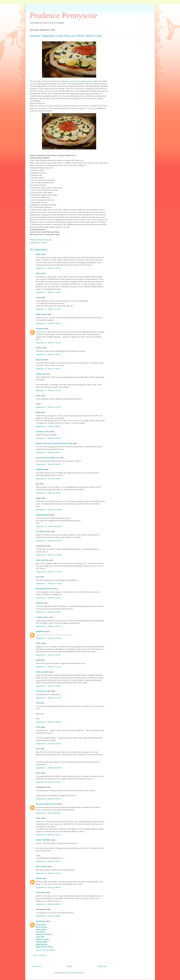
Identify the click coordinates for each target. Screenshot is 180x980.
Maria (38, 412)
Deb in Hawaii (42, 866)
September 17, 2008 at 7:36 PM (48, 686)
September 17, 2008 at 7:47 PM (48, 698)
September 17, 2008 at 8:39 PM (48, 744)
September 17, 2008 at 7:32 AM (48, 355)
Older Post (102, 966)
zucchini (44, 243)
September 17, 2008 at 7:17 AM (48, 309)
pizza (38, 243)
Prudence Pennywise (64, 15)
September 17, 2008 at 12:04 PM (49, 555)
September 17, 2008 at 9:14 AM (48, 464)
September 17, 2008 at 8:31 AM (48, 407)
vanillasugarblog (43, 515)
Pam (38, 577)
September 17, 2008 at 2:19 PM (48, 626)
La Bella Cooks (42, 617)
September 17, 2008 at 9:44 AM (48, 493)
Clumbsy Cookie (43, 432)
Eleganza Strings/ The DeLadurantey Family (54, 443)
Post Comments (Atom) (74, 973)
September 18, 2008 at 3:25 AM (48, 799)
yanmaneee (41, 921)
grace (38, 773)
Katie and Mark (42, 560)
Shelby (39, 878)
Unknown (40, 329)
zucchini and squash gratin (81, 81)
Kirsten (39, 348)
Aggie (38, 498)
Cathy (38, 273)
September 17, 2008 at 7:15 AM (48, 292)
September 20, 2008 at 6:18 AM (48, 904)
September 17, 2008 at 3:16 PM (48, 655)
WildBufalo (40, 631)
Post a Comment (40, 955)
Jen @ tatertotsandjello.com (48, 458)
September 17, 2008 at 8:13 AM (48, 390)
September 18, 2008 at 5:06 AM (48, 813)
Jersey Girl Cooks (43, 691)
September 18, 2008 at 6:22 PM (48, 873)
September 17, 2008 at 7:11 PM (48, 667)
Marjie (38, 254)
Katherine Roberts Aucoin (47, 804)
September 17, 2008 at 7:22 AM (48, 323)
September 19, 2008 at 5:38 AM (48, 888)
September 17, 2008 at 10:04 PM (49, 768)
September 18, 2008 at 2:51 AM (48, 782)
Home (69, 966)
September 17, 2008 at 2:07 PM (48, 612)
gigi (37, 484)
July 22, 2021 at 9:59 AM (45, 950)
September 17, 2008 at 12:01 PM (49, 541)
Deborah (39, 603)
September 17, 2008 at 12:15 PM (49, 572)
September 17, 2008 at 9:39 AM (48, 479)
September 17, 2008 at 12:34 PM (49, 584)
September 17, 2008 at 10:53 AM (49, 526)
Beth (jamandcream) (44, 589)
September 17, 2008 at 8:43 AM (48, 438)
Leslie (38, 298)
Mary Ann (40, 360)
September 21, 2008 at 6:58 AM (48, 916)
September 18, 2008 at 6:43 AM (48, 835)
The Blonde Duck (43, 531)
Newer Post (36, 966)
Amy (38, 703)
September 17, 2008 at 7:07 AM (48, 268)
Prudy (38, 818)
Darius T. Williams (43, 840)
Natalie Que (41, 374)
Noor (38, 749)
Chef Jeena (41, 893)
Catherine (40, 469)
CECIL (39, 643)
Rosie (38, 396)
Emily (38, 727)
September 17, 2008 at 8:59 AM (48, 452)
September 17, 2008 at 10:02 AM (49, 510)
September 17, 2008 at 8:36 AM (48, 426)
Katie (38, 660)
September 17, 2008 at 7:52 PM (48, 722)
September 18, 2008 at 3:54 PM (48, 861)
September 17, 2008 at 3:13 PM (48, 638)
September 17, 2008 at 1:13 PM (48, 598)
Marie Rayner (41, 314)
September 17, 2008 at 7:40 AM (48, 369)
